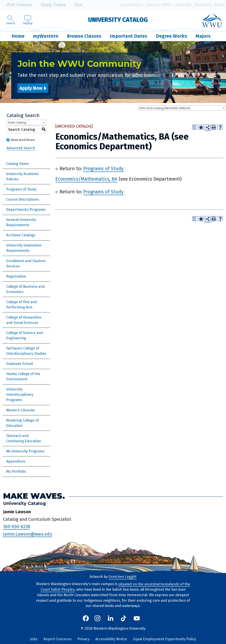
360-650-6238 (17, 526)
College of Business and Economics (25, 289)
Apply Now (31, 88)
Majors (203, 36)
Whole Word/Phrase (23, 140)
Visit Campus (16, 5)
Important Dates (128, 36)
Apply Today (50, 5)
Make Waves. (34, 496)
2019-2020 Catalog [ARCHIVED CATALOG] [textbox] (165, 108)
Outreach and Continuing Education (24, 438)
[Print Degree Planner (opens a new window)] (195, 127)
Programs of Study (21, 189)
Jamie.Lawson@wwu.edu (28, 534)
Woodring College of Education (22, 423)
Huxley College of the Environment (23, 376)
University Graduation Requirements (24, 248)
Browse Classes (84, 36)
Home (18, 36)
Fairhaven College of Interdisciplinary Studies (26, 351)
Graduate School (20, 364)
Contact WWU (159, 5)
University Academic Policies (23, 176)
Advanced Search (21, 148)
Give (75, 5)
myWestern (132, 5)
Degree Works (171, 36)
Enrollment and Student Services (26, 264)
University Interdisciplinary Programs (20, 395)
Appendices (16, 461)
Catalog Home (17, 164)
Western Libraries (21, 410)
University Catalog (118, 20)
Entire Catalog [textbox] (17, 122)
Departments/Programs (26, 210)
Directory (203, 5)
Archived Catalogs (21, 235)
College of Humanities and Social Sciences (24, 320)
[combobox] (182, 108)
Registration (16, 276)
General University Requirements (21, 222)
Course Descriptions (23, 199)
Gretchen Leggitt (122, 577)
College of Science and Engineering (24, 335)
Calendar (183, 5)
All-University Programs (25, 451)
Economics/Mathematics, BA (86, 179)
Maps (219, 5)
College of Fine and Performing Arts (22, 305)
